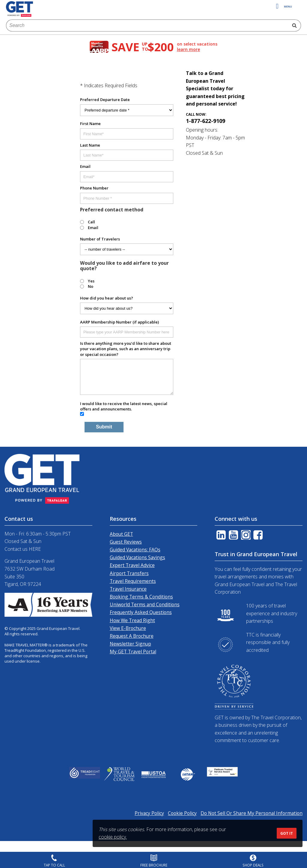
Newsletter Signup (130, 644)
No (91, 286)
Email (85, 166)
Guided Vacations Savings (137, 557)
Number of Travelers (100, 239)
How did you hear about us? (107, 298)
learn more (188, 49)
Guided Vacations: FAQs (135, 550)
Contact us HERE (23, 549)
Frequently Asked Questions (141, 612)
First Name (90, 124)
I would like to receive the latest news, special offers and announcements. (124, 406)
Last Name (90, 145)
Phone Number (94, 188)
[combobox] (147, 25)
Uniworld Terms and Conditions (145, 604)
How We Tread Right (132, 620)
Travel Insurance (128, 589)
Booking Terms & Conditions (141, 597)
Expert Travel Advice (132, 565)
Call (91, 222)
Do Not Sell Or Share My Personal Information (252, 813)
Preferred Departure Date (105, 100)
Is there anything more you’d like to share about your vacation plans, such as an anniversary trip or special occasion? (126, 349)
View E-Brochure (128, 628)
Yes (91, 281)
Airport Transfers (129, 573)
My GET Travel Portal (133, 652)
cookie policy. (113, 837)
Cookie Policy (182, 813)
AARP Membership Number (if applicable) (119, 322)
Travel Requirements (133, 581)
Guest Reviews (126, 542)
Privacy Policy (149, 813)
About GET (121, 534)
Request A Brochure (132, 636)
